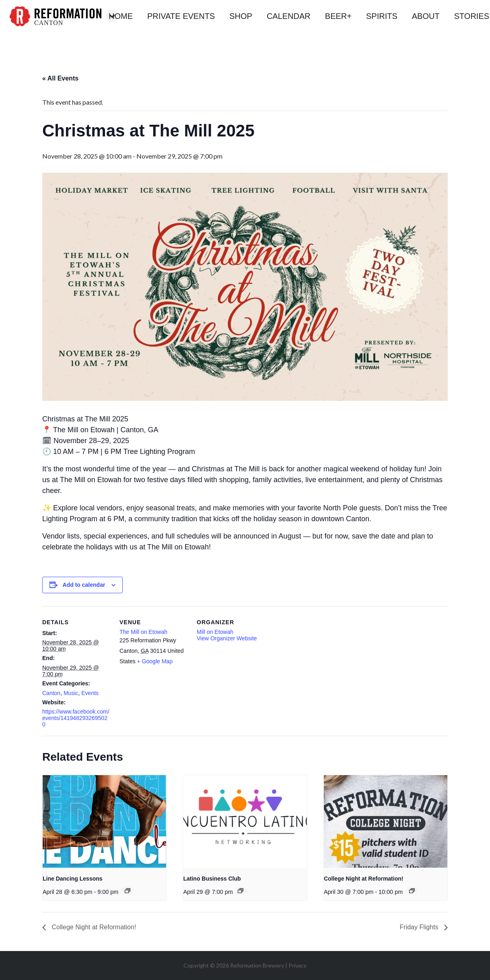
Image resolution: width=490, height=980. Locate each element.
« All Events (60, 78)
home (121, 16)
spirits (382, 16)
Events (90, 693)
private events (181, 16)
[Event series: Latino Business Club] (241, 891)
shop (241, 16)
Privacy (297, 965)
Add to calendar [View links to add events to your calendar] (84, 585)
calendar (289, 16)
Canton (51, 693)
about (426, 16)
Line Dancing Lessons (73, 879)
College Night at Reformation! (364, 879)
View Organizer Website (227, 638)
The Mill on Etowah (143, 632)
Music (71, 693)
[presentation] (104, 821)
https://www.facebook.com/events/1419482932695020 (76, 718)
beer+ (338, 16)
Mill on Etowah (215, 632)
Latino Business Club (212, 879)
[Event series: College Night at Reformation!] (412, 891)
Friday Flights (420, 927)
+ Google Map (155, 661)
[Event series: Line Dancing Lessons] (128, 891)
